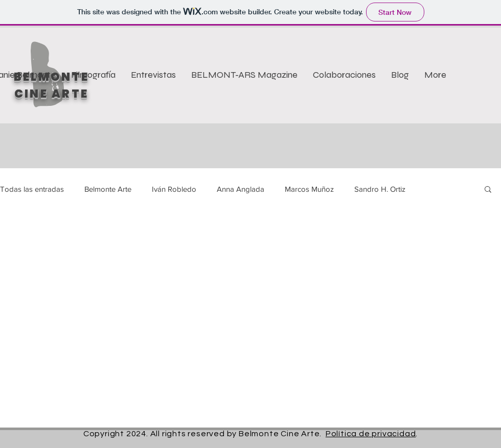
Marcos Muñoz (309, 189)
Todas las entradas (32, 189)
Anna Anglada (241, 189)
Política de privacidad (371, 434)
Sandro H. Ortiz (380, 189)
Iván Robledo (174, 189)
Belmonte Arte (108, 189)
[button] (488, 190)
